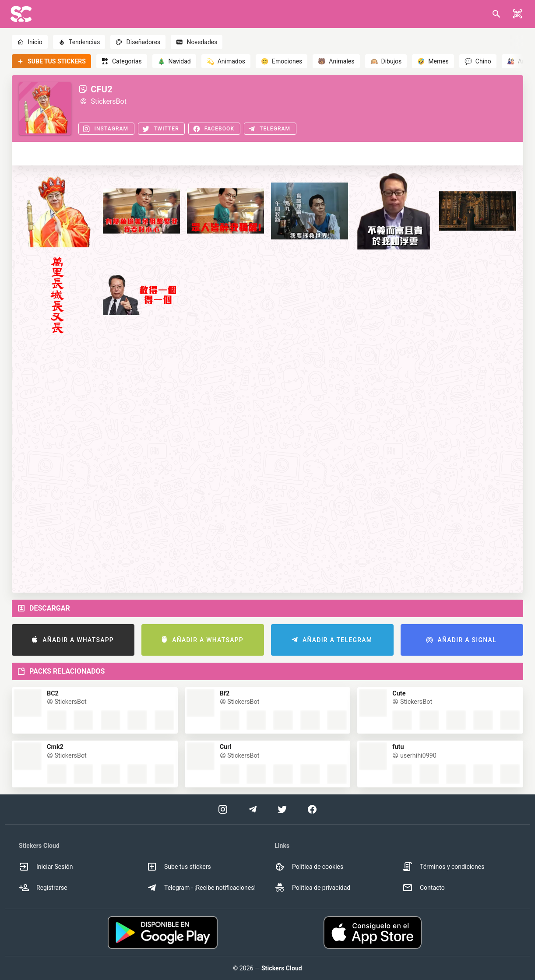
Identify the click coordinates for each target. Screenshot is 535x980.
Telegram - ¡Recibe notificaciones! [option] (201, 888)
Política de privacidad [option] (312, 888)
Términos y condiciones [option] (443, 867)
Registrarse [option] (43, 888)
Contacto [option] (424, 888)
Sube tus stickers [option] (179, 867)
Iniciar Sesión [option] (46, 867)
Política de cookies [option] (309, 867)
